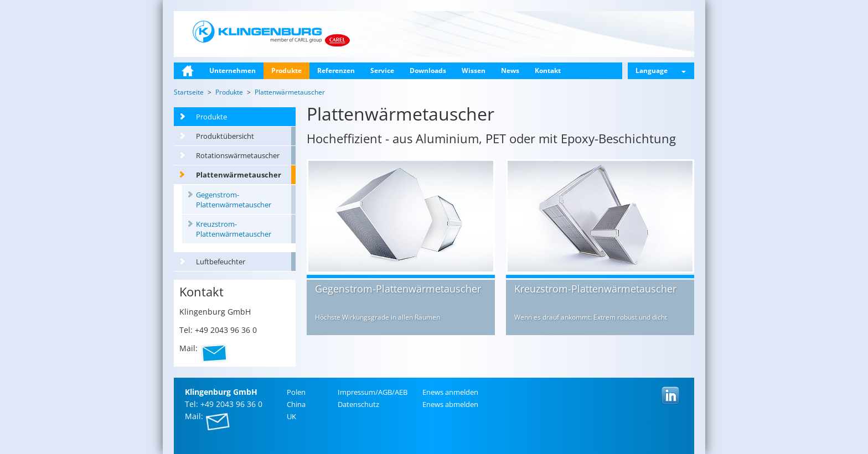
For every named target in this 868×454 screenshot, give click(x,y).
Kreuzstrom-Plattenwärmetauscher (234, 229)
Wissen (474, 71)
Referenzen (336, 71)
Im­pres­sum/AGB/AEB (373, 392)
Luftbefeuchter (221, 262)
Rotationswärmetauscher (238, 155)
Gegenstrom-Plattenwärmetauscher (234, 200)
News (510, 71)
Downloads (428, 71)
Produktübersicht (225, 136)
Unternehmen (232, 71)
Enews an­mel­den (450, 392)
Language (661, 71)
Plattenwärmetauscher (239, 175)
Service (382, 71)
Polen (296, 392)
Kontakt (548, 71)
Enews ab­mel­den (450, 404)
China (296, 404)
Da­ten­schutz (358, 404)
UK (291, 416)
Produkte (286, 71)
